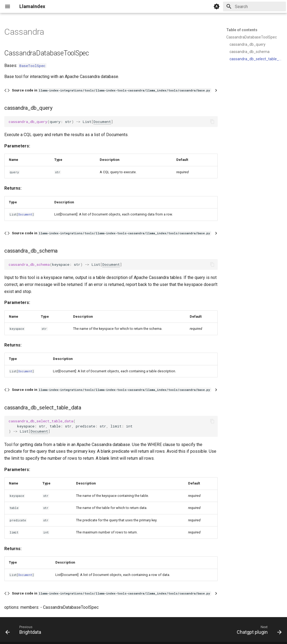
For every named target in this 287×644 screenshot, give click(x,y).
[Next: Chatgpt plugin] (258, 631)
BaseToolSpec (32, 66)
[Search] (254, 6)
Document (102, 122)
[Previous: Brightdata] (25, 631)
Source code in (111, 90)
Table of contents (242, 30)
